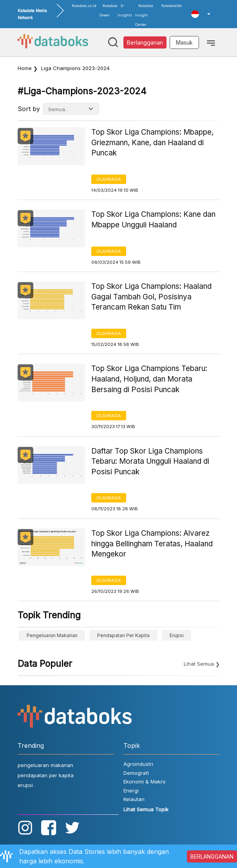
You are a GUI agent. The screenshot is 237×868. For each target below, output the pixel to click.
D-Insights (125, 10)
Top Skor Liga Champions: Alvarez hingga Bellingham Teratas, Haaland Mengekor (152, 544)
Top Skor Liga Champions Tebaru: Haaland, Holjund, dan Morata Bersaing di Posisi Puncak (149, 379)
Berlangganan (145, 42)
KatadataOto (172, 6)
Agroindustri (138, 764)
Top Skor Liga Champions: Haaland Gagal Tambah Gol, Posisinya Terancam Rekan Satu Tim (151, 297)
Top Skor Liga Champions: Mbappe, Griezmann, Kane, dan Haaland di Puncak (152, 142)
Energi (131, 791)
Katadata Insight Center (144, 15)
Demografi (136, 773)
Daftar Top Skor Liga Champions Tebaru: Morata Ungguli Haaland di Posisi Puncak (150, 461)
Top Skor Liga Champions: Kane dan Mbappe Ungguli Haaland (153, 220)
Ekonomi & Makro (145, 782)
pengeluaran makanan (52, 635)
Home (25, 68)
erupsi (177, 635)
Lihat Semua (199, 664)
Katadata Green (109, 10)
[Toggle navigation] (211, 42)
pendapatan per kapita (123, 635)
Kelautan (134, 799)
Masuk (184, 42)
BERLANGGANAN (212, 856)
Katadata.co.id (84, 6)
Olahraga (109, 179)
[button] (201, 14)
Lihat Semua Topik (146, 809)
